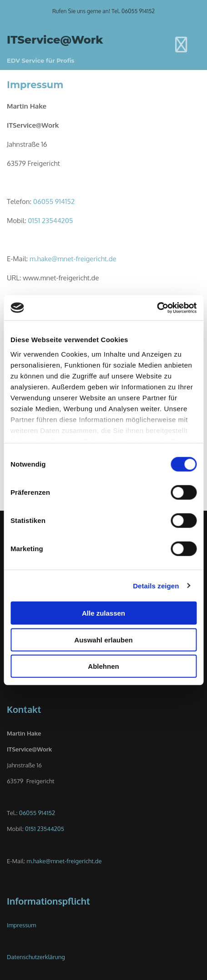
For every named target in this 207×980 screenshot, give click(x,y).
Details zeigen (156, 585)
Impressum (21, 925)
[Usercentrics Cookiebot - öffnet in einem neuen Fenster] (157, 308)
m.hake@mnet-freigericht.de (73, 259)
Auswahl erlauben (103, 639)
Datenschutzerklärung (36, 957)
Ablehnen (103, 666)
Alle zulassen (103, 613)
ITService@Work (55, 40)
